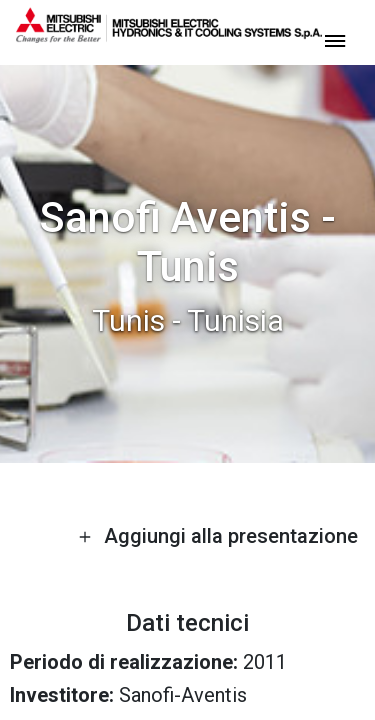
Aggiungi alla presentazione (218, 536)
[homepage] (169, 35)
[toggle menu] (335, 39)
